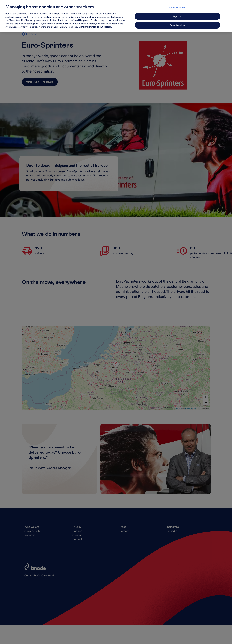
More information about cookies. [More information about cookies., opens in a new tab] (95, 23)
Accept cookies (178, 21)
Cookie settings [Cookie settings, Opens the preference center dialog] (177, 4)
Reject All (177, 12)
